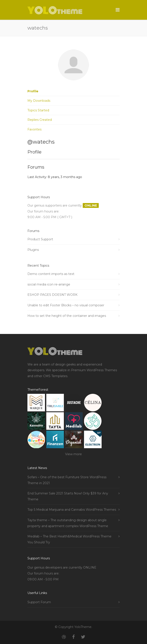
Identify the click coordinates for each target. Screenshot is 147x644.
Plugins (33, 250)
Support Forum (39, 602)
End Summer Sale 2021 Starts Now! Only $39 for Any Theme (68, 496)
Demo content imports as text (51, 274)
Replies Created (40, 120)
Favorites (34, 129)
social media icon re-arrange (49, 284)
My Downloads (39, 101)
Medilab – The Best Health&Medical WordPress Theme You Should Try (69, 539)
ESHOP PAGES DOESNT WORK (52, 295)
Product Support (40, 239)
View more (73, 454)
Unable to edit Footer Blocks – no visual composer (66, 305)
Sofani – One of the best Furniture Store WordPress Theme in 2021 (67, 480)
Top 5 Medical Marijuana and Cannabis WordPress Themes (72, 510)
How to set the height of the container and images (67, 316)
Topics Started (38, 110)
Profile (33, 91)
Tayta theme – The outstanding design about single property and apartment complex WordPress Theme (68, 523)
